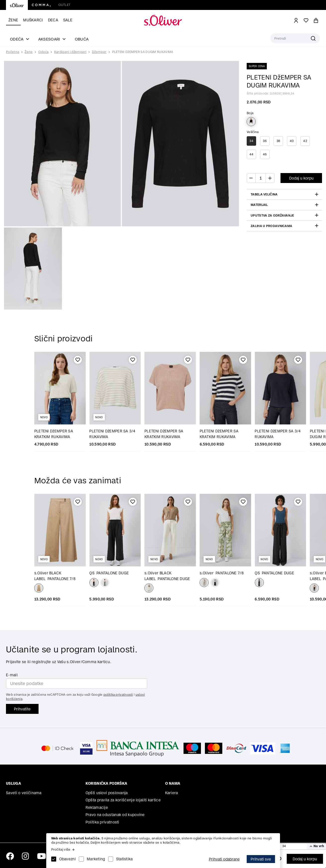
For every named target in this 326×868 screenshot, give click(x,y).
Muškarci (33, 20)
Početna (13, 52)
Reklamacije (97, 807)
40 (292, 141)
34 (251, 141)
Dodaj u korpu (305, 859)
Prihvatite (22, 709)
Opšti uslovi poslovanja (107, 793)
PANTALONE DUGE (109, 573)
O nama (173, 783)
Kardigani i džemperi (70, 52)
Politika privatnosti (102, 822)
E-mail (12, 675)
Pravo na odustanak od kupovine (115, 815)
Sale (68, 20)
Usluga (13, 783)
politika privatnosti (118, 695)
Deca (53, 20)
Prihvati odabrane (224, 859)
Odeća (44, 52)
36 (265, 141)
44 (252, 154)
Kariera (172, 793)
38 (278, 141)
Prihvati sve (261, 859)
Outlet (64, 5)
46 (265, 154)
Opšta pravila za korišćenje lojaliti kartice (123, 800)
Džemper (99, 52)
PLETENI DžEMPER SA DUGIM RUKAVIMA (143, 52)
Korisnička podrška (106, 783)
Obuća (82, 39)
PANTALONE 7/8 (222, 573)
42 (305, 141)
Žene (13, 20)
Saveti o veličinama (24, 793)
